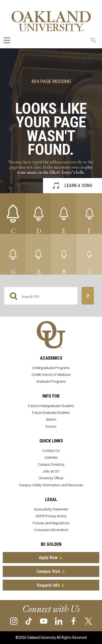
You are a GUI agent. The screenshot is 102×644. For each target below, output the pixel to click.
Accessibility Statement (51, 509)
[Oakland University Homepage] (51, 21)
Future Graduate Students (51, 413)
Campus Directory (51, 464)
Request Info (48, 585)
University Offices (51, 478)
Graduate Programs (51, 381)
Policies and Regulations (51, 523)
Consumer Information (51, 530)
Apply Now (48, 558)
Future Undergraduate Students (51, 406)
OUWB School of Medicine (51, 375)
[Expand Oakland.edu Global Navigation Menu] (7, 40)
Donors (51, 426)
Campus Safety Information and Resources (51, 485)
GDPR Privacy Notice (51, 516)
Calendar (51, 457)
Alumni (51, 419)
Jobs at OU (51, 471)
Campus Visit (48, 571)
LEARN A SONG (78, 185)
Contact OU (51, 451)
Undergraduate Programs (51, 368)
